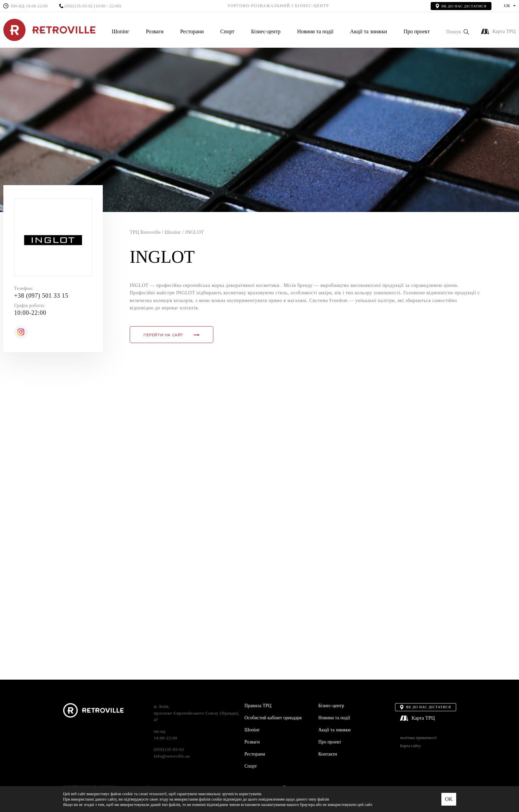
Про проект (417, 31)
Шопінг (121, 31)
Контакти (328, 754)
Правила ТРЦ (258, 706)
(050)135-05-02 (79, 6)
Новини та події (315, 31)
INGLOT (194, 232)
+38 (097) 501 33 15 (41, 296)
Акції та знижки (369, 31)
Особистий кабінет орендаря (273, 718)
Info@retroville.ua (172, 756)
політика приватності (418, 738)
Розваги (155, 31)
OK (449, 799)
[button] (458, 32)
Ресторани (192, 31)
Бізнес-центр (266, 31)
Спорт (227, 31)
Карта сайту (410, 746)
